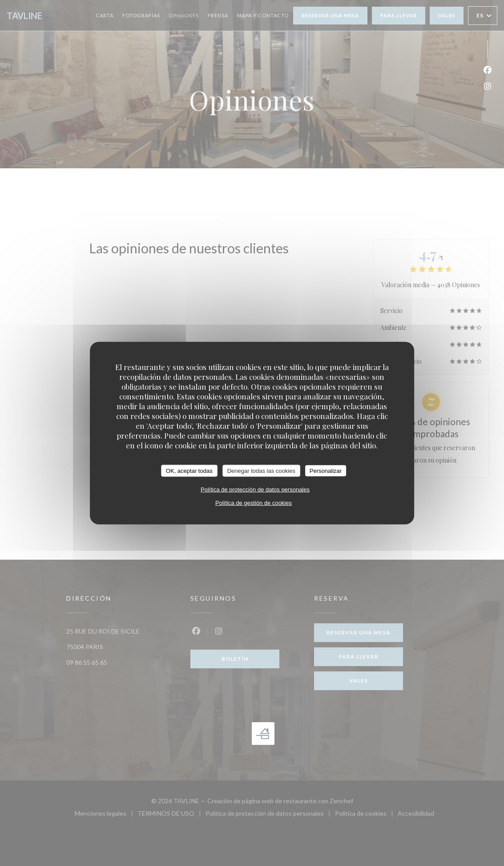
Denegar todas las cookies (261, 470)
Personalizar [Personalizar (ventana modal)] (326, 470)
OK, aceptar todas (189, 470)
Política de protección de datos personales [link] (255, 490)
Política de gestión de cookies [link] (254, 503)
